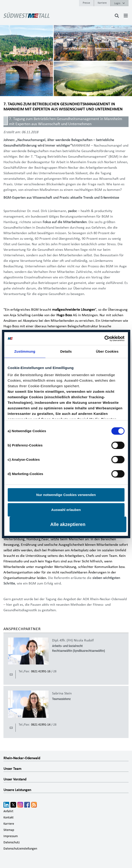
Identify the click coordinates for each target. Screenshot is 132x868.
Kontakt (9, 818)
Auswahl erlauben (66, 510)
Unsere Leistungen (17, 790)
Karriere (102, 3)
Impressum (11, 836)
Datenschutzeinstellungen (20, 849)
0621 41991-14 (41, 725)
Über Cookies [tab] (107, 351)
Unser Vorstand (15, 779)
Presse (86, 3)
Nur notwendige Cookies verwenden (66, 495)
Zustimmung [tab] (25, 351)
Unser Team (12, 769)
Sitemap (9, 830)
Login (120, 3)
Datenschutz (12, 842)
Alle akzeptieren (68, 524)
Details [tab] (66, 351)
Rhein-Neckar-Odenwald (22, 758)
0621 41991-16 (41, 671)
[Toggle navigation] (126, 16)
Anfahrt (8, 811)
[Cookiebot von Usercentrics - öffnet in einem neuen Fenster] (104, 339)
